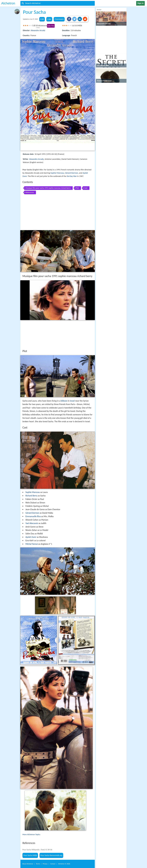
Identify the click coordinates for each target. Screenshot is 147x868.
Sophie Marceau (57, 173)
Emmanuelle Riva (33, 516)
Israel (72, 401)
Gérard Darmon (72, 173)
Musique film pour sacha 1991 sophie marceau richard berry (48, 188)
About (28, 864)
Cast (86, 188)
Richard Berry (31, 496)
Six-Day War (72, 176)
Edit (42, 19)
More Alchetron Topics (31, 834)
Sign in (140, 3)
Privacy (45, 864)
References (30, 192)
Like (49, 19)
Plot (77, 188)
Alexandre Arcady (38, 30)
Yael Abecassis (32, 523)
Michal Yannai (32, 544)
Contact (53, 864)
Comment (59, 19)
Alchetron (8, 3)
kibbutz (64, 401)
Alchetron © (64, 864)
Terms (38, 864)
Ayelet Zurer (31, 537)
